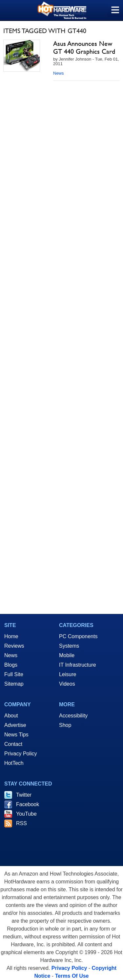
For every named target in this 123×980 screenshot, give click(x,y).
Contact (13, 744)
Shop (65, 725)
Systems (69, 646)
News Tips (16, 735)
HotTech (14, 763)
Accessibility (73, 716)
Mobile (67, 655)
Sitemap (14, 684)
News (59, 73)
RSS (21, 823)
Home (11, 636)
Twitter (24, 795)
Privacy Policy (21, 754)
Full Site (14, 674)
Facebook (28, 804)
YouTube (26, 814)
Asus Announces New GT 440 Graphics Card (84, 47)
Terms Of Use (72, 976)
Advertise (15, 725)
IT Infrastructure (78, 665)
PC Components (78, 636)
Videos (67, 684)
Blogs (11, 665)
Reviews (14, 646)
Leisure (68, 674)
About (11, 716)
